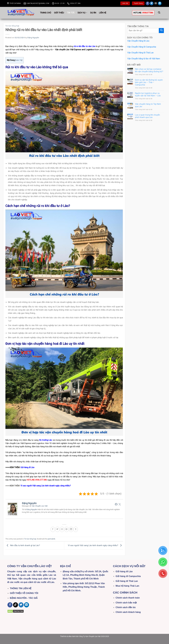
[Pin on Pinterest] (67, 529)
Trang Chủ (46, 13)
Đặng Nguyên (33, 38)
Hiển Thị (19, 60)
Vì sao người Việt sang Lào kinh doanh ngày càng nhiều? (95, 545)
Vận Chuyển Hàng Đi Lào (138, 41)
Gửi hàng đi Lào (27, 467)
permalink (51, 539)
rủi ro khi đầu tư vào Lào (85, 46)
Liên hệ (103, 13)
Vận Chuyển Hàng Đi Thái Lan (140, 53)
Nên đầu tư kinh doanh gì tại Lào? (23, 545)
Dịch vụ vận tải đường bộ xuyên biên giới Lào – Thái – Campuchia (149, 82)
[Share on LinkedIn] (71, 529)
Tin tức (71, 13)
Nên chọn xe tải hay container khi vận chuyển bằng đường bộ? (149, 70)
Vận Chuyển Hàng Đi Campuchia (142, 47)
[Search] (159, 13)
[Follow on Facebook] (148, 3)
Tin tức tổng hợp (12, 26)
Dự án (93, 13)
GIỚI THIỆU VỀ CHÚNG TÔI (24, 593)
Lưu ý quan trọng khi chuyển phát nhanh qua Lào (147, 116)
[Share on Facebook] (53, 529)
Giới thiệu (59, 13)
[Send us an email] (156, 3)
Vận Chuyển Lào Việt (40, 506)
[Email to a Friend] (62, 529)
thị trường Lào (46, 440)
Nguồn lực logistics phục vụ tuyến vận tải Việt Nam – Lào (148, 94)
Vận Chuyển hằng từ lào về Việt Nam (144, 59)
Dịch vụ (82, 13)
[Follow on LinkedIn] (160, 3)
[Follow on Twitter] (152, 3)
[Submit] (161, 31)
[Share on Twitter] (57, 529)
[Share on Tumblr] (76, 529)
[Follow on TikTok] (16, 605)
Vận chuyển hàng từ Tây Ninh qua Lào (148, 105)
